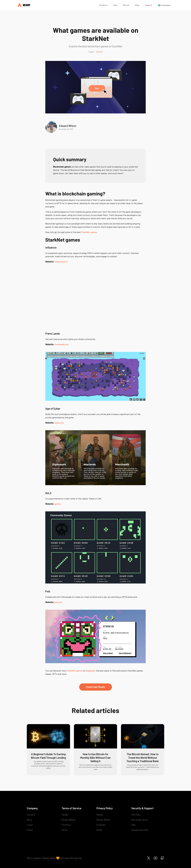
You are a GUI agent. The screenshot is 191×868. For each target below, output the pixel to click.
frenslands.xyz (62, 344)
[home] (56, 5)
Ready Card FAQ (140, 830)
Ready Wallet (69, 820)
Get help (136, 815)
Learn (30, 825)
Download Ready (96, 687)
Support (149, 5)
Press (30, 830)
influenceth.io (61, 262)
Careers (31, 815)
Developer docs (140, 820)
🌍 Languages (164, 5)
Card (115, 5)
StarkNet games (89, 232)
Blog (137, 5)
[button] (103, 5)
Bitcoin (126, 5)
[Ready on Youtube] (155, 858)
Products (103, 5)
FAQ (133, 825)
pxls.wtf (58, 602)
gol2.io (58, 504)
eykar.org (59, 423)
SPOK (65, 830)
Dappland (90, 671)
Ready (65, 815)
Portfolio (66, 825)
